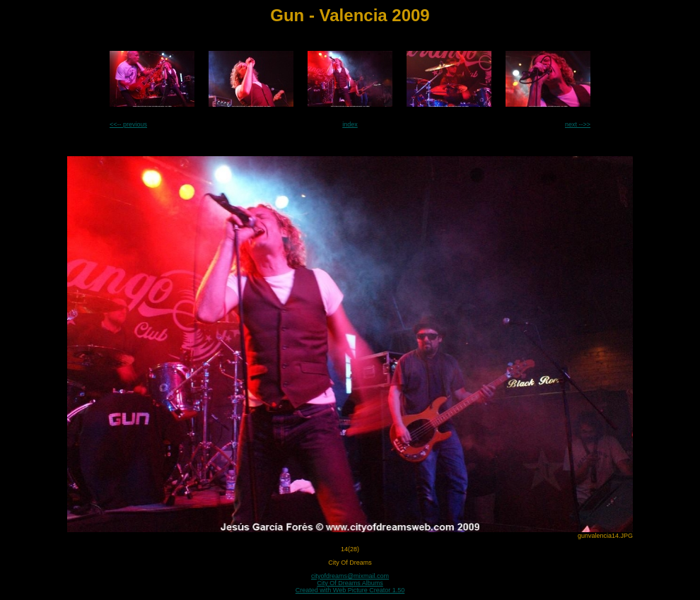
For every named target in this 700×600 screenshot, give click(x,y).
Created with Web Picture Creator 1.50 (350, 590)
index (350, 124)
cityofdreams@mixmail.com (350, 576)
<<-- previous (128, 124)
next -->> (578, 124)
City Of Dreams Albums (350, 583)
